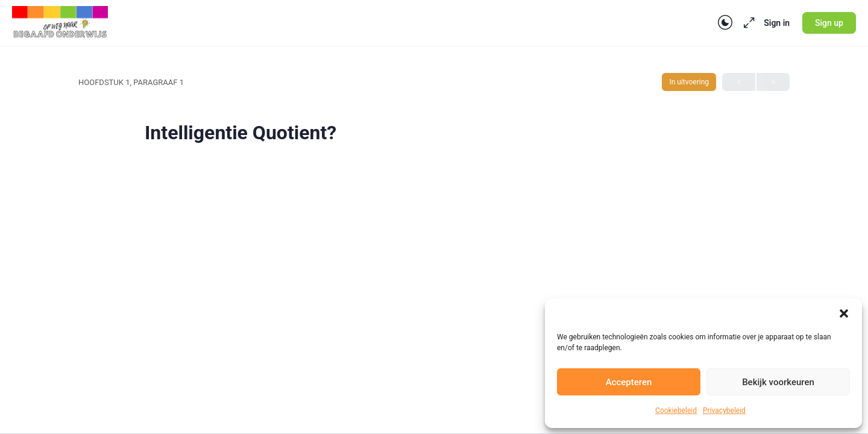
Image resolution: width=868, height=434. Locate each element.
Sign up (829, 23)
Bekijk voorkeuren (778, 382)
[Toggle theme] (725, 23)
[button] (844, 313)
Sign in (777, 23)
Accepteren (629, 382)
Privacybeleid (724, 410)
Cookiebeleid (676, 410)
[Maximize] (747, 23)
